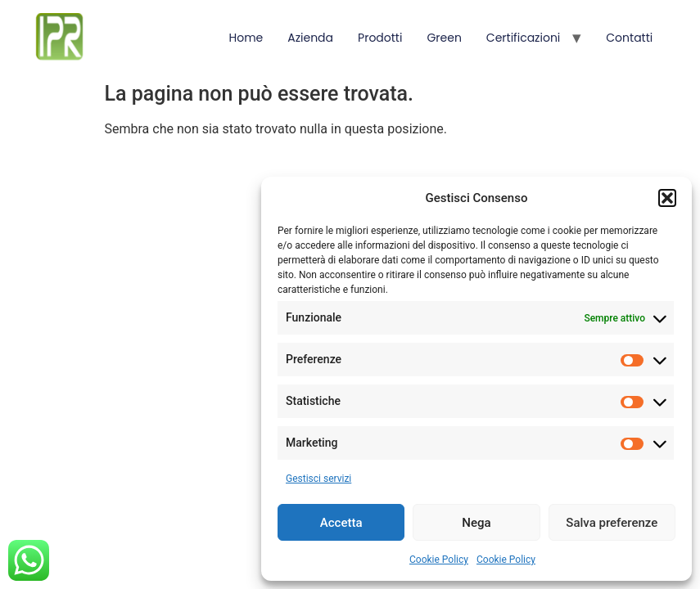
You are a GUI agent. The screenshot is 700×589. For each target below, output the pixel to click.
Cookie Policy (439, 560)
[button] (667, 198)
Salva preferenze (612, 523)
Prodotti (380, 38)
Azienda (310, 38)
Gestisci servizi (318, 479)
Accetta (341, 523)
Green (444, 38)
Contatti (629, 38)
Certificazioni (523, 38)
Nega (476, 523)
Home (246, 38)
